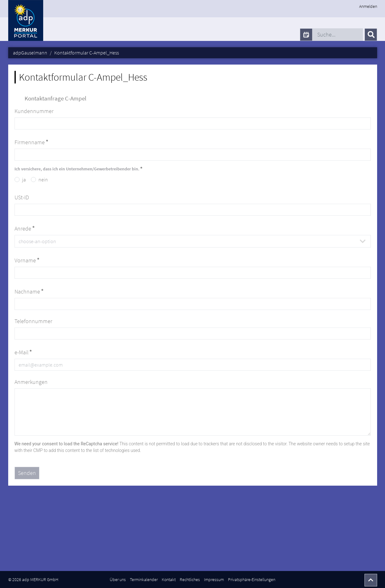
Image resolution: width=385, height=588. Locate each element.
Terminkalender (144, 579)
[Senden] (371, 35)
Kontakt (169, 579)
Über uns (118, 579)
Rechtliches (190, 579)
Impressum (214, 579)
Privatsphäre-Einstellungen (252, 579)
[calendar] (306, 35)
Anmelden (368, 6)
